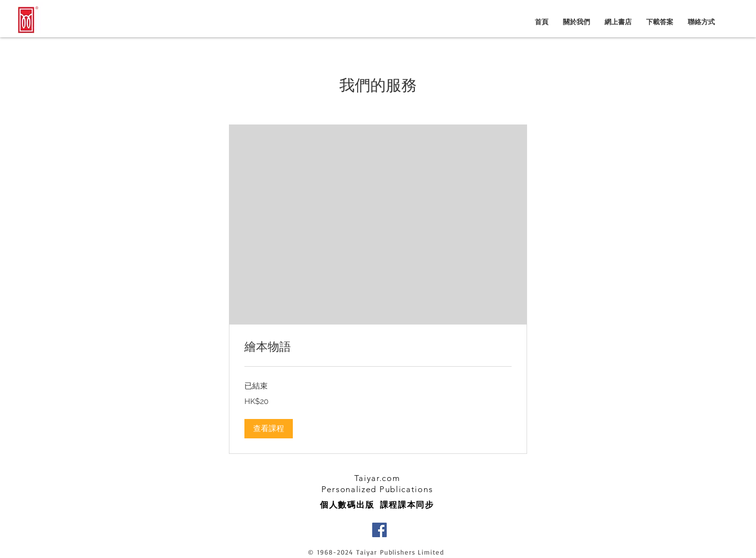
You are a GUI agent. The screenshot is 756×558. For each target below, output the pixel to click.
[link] (378, 347)
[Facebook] (379, 530)
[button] (269, 429)
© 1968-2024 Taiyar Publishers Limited (376, 552)
